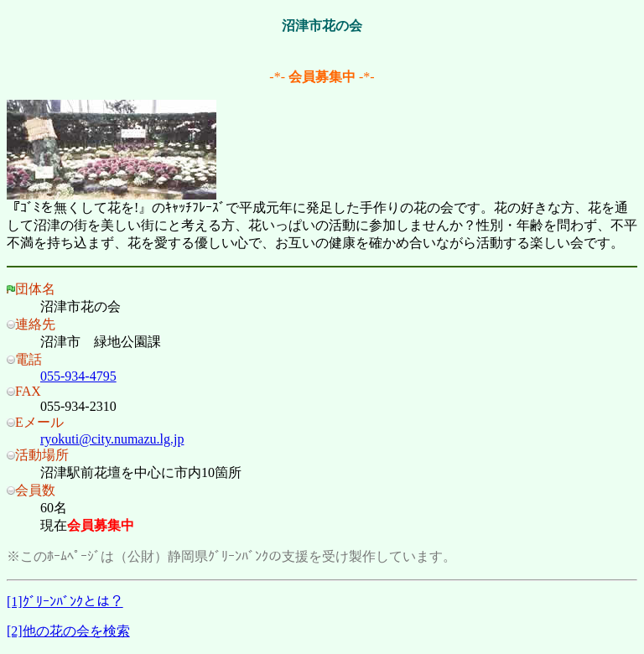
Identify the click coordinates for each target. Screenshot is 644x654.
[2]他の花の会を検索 (68, 631)
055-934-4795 (78, 376)
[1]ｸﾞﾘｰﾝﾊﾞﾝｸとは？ (65, 602)
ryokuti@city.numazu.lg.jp (112, 439)
